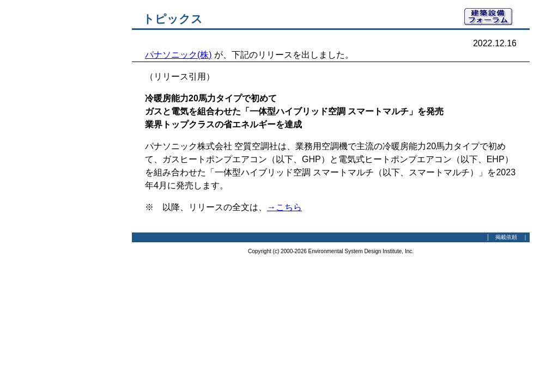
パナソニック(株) (178, 55)
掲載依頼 (506, 237)
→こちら (284, 207)
